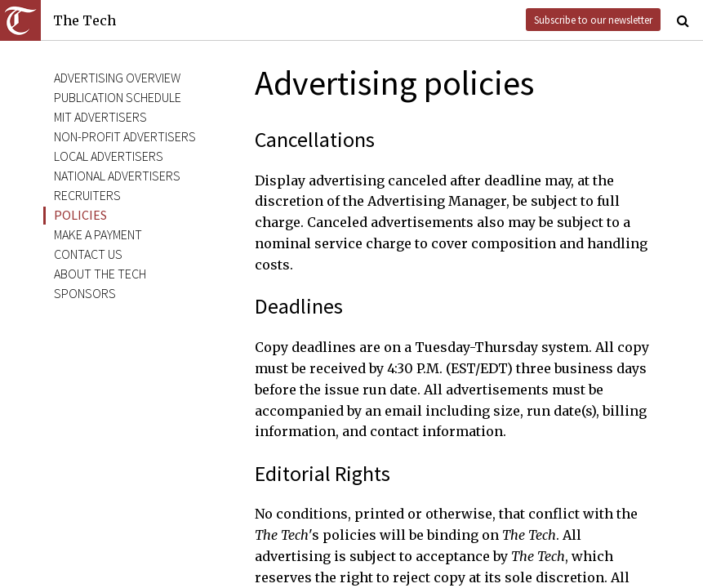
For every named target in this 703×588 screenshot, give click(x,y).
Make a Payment (98, 234)
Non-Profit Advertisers (125, 136)
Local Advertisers (109, 156)
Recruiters (87, 195)
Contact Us (88, 254)
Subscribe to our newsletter (593, 20)
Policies (80, 215)
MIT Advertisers (100, 117)
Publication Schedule (118, 97)
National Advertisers (117, 176)
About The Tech (100, 274)
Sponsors (85, 293)
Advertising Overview (117, 78)
